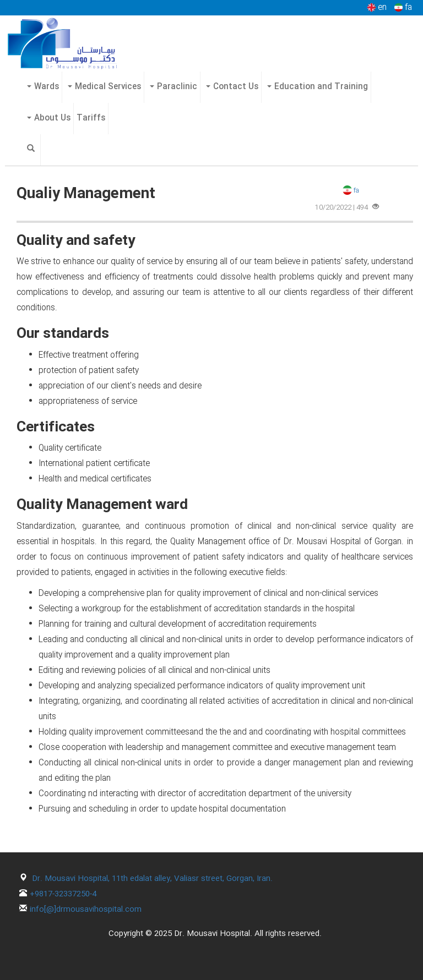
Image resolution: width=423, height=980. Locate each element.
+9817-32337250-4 (63, 894)
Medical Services (104, 87)
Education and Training (318, 87)
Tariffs (91, 118)
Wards (43, 87)
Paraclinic (173, 87)
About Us (49, 118)
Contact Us (232, 87)
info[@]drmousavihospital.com (86, 910)
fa (350, 191)
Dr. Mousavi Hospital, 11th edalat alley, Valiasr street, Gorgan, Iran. (152, 879)
